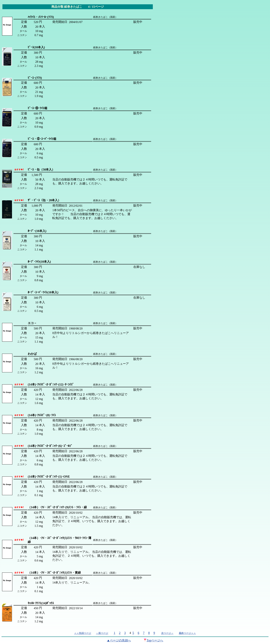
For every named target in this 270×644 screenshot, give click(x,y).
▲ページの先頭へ (119, 640)
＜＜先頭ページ (83, 633)
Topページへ (153, 640)
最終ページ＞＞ (187, 633)
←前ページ (102, 633)
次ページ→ (167, 633)
